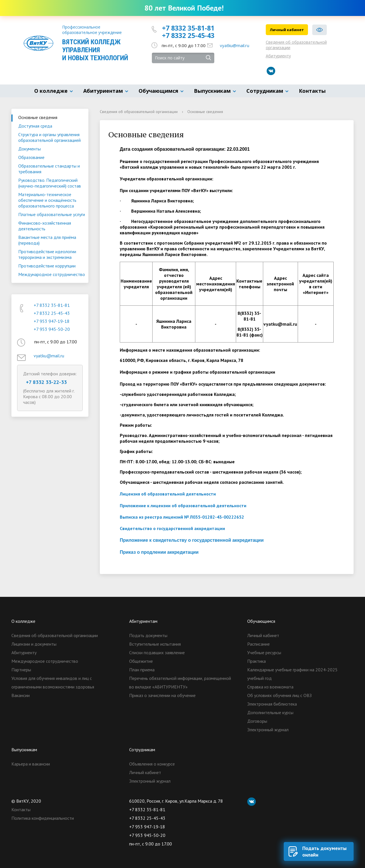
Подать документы (148, 635)
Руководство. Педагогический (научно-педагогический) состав (50, 183)
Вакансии (21, 695)
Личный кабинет (287, 30)
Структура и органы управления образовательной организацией (49, 137)
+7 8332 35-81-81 (188, 28)
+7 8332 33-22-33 (46, 382)
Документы (30, 149)
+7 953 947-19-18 (52, 321)
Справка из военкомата (270, 687)
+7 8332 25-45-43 (188, 35)
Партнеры (21, 670)
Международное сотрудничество (52, 274)
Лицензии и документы (34, 644)
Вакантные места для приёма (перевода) (47, 240)
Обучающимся (158, 91)
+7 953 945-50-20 (52, 329)
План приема (142, 670)
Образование (31, 157)
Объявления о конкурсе (152, 764)
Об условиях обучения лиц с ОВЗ (279, 695)
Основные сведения (38, 117)
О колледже (51, 91)
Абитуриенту (278, 56)
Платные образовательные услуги (52, 214)
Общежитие (141, 661)
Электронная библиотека (272, 704)
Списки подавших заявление (157, 652)
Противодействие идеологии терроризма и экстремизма (47, 254)
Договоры (257, 721)
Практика (256, 661)
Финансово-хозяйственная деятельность (45, 226)
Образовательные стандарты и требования (49, 169)
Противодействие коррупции (47, 266)
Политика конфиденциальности (43, 818)
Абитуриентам (103, 91)
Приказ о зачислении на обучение (162, 695)
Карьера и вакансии (31, 764)
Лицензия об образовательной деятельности (168, 494)
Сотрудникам (265, 91)
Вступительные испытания (155, 644)
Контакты (312, 91)
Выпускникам (212, 91)
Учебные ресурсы (264, 652)
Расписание (258, 644)
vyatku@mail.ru (235, 45)
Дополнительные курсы (270, 712)
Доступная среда (35, 126)
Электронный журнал (268, 730)
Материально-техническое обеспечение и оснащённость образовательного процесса (47, 200)
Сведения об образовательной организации (296, 45)
